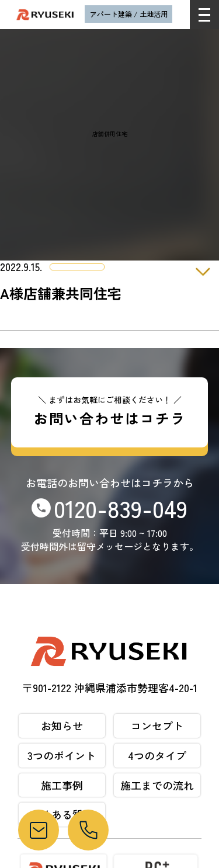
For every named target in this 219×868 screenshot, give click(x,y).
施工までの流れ (157, 785)
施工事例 (62, 785)
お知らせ (62, 725)
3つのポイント (62, 755)
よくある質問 (62, 814)
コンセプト (157, 725)
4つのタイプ (157, 755)
